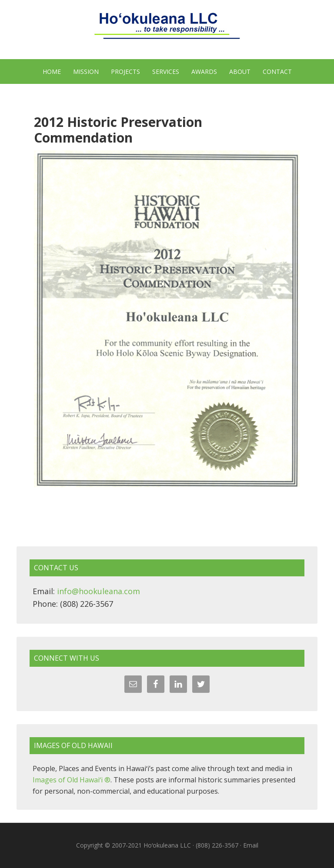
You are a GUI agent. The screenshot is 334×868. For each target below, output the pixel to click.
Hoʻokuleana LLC (167, 30)
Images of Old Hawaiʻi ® (72, 780)
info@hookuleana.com (99, 591)
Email (251, 845)
